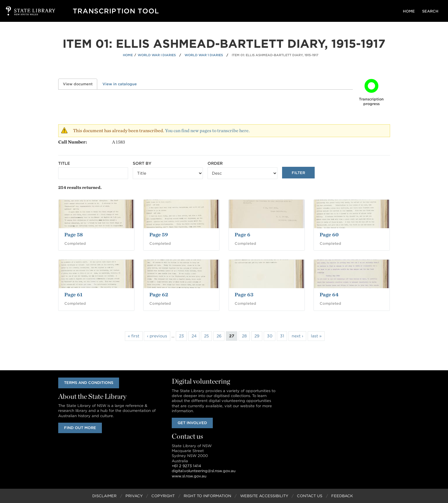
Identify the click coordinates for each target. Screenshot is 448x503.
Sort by (142, 163)
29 (257, 336)
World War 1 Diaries (204, 55)
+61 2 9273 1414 (186, 466)
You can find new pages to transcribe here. (207, 131)
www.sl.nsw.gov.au (189, 476)
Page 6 (242, 234)
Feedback (342, 496)
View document (80, 84)
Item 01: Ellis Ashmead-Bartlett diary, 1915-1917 (275, 55)
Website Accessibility (264, 496)
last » (316, 336)
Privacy (134, 496)
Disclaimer (104, 496)
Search (431, 11)
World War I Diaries (157, 55)
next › (298, 336)
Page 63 (244, 294)
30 (270, 336)
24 (194, 336)
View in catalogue (120, 84)
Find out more (81, 428)
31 (282, 336)
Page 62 (159, 294)
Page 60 (329, 234)
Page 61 (73, 294)
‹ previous (157, 336)
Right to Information (207, 496)
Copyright (163, 496)
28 (244, 336)
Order (215, 163)
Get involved (193, 423)
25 (207, 336)
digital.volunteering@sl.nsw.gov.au (204, 471)
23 (181, 336)
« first (134, 336)
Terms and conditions (89, 383)
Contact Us (310, 496)
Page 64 (329, 294)
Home (411, 11)
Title (64, 163)
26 (219, 336)
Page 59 (159, 234)
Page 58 (74, 234)
